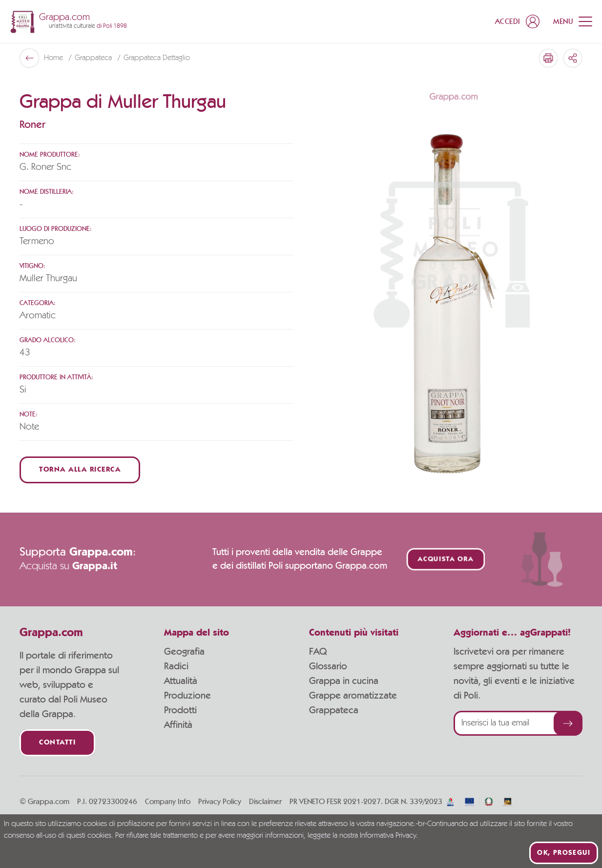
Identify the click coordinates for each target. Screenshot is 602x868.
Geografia (184, 652)
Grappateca (94, 58)
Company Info (168, 802)
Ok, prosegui (564, 853)
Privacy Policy (220, 802)
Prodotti (180, 710)
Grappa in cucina (344, 681)
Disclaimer (265, 802)
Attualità (181, 681)
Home (54, 58)
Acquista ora (446, 559)
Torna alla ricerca (80, 470)
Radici (176, 666)
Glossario (328, 666)
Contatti (57, 743)
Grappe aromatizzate (353, 696)
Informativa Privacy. (389, 836)
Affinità (178, 725)
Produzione (187, 696)
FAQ (318, 652)
